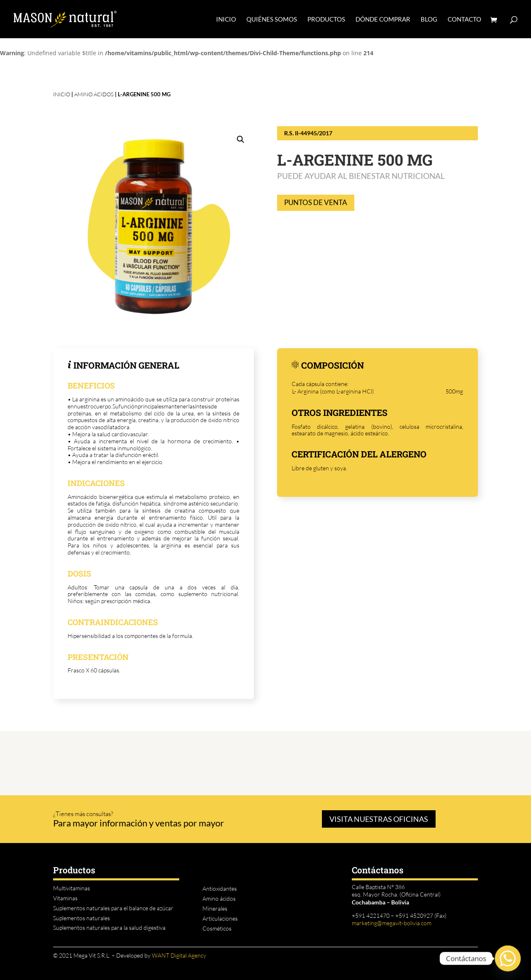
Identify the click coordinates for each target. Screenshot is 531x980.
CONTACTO (464, 20)
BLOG (429, 20)
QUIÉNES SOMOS (272, 20)
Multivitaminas (72, 888)
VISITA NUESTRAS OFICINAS (379, 819)
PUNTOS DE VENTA (316, 202)
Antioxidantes (220, 888)
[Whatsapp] (508, 958)
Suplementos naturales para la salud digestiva (109, 927)
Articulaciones (220, 918)
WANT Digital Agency (179, 955)
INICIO (226, 20)
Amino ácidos (94, 94)
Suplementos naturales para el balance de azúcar (113, 908)
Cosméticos (217, 928)
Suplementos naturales (82, 918)
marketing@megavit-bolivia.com (392, 923)
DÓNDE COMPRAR (383, 20)
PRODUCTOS (326, 20)
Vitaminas (65, 898)
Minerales (215, 908)
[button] (241, 139)
